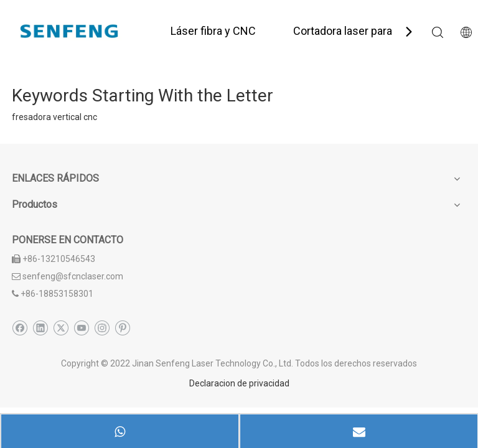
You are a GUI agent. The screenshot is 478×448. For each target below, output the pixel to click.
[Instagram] (102, 328)
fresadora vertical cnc (54, 117)
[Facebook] (20, 328)
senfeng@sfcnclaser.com (73, 276)
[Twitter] (61, 328)
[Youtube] (81, 328)
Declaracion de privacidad (239, 383)
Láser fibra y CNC (213, 31)
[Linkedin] (40, 328)
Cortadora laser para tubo (355, 31)
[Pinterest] (122, 328)
